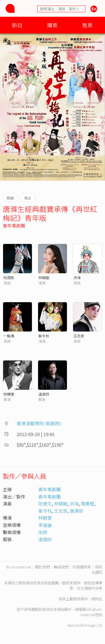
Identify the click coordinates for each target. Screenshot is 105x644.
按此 (99, 599)
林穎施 (44, 278)
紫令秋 (44, 336)
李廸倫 (45, 525)
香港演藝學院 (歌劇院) (39, 423)
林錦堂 (9, 394)
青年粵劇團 (14, 226)
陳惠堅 (88, 503)
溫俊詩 (44, 394)
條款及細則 (97, 570)
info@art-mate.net (91, 612)
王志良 (79, 336)
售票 (87, 25)
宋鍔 (43, 532)
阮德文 (45, 503)
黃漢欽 (76, 511)
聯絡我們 (61, 567)
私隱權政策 (82, 567)
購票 (52, 25)
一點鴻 (9, 336)
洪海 (77, 278)
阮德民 (9, 278)
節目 (17, 25)
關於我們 (42, 567)
